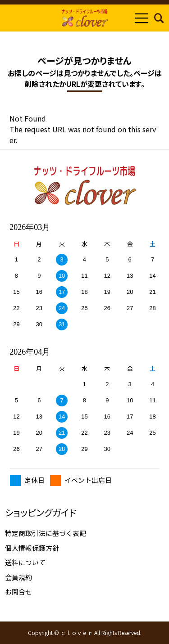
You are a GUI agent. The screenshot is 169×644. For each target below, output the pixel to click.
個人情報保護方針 (32, 548)
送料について (25, 562)
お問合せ (18, 592)
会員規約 (18, 577)
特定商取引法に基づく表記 (46, 533)
